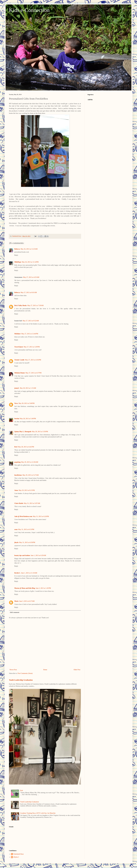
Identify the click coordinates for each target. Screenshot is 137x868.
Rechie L (17, 573)
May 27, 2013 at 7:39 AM (35, 305)
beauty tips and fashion (22, 555)
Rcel (16, 447)
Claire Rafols (19, 503)
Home (45, 670)
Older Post (77, 670)
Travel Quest (19, 347)
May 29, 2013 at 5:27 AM (31, 475)
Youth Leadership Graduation (21, 680)
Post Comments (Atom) (25, 673)
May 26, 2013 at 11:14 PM (30, 262)
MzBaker (18, 334)
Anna (16, 490)
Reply (16, 255)
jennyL (17, 388)
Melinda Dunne (20, 373)
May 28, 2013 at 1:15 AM (28, 388)
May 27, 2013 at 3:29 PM (32, 347)
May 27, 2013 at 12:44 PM (30, 334)
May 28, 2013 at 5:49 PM (28, 419)
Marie (16, 601)
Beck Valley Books (21, 305)
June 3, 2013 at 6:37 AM (27, 601)
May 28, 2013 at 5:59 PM (40, 432)
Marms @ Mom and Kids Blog (25, 588)
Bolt (22, 790)
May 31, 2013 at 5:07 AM (32, 503)
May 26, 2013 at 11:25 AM (29, 249)
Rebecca (17, 249)
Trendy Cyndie (19, 360)
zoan (16, 529)
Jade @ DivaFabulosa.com (23, 516)
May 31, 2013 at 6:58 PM (27, 542)
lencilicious (18, 475)
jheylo (16, 542)
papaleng (17, 462)
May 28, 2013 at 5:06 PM (27, 403)
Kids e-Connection (29, 10)
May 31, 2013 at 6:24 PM (41, 516)
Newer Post (13, 670)
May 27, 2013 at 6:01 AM (29, 292)
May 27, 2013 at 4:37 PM (33, 373)
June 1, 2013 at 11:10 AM (29, 573)
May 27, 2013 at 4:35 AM (31, 277)
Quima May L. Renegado (23, 432)
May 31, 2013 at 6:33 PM (26, 529)
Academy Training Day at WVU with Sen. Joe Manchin (38, 813)
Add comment (14, 612)
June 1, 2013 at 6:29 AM (38, 555)
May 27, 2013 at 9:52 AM (31, 321)
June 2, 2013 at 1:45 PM (43, 588)
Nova (16, 403)
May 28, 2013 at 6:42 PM (26, 447)
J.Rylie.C (16, 857)
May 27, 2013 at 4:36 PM (33, 360)
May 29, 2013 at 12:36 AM (30, 462)
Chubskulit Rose (18, 854)
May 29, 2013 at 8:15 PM (27, 490)
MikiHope (18, 262)
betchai (17, 419)
